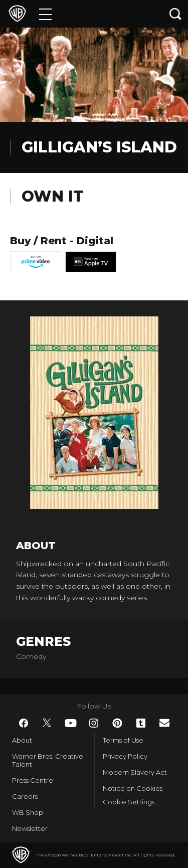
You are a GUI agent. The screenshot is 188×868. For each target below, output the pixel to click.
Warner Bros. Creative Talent (48, 760)
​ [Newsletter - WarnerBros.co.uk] (164, 723)
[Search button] (175, 14)
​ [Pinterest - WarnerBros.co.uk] (117, 723)
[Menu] (45, 14)
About (22, 740)
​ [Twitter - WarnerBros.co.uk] (47, 723)
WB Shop (28, 812)
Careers (25, 796)
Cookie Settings (129, 802)
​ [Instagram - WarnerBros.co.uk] (94, 723)
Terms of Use (123, 740)
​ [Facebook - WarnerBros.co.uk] (24, 723)
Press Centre (33, 780)
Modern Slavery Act (135, 772)
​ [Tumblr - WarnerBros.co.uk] (141, 723)
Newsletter (30, 828)
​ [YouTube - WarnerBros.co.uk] (71, 723)
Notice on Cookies (133, 788)
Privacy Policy (125, 756)
